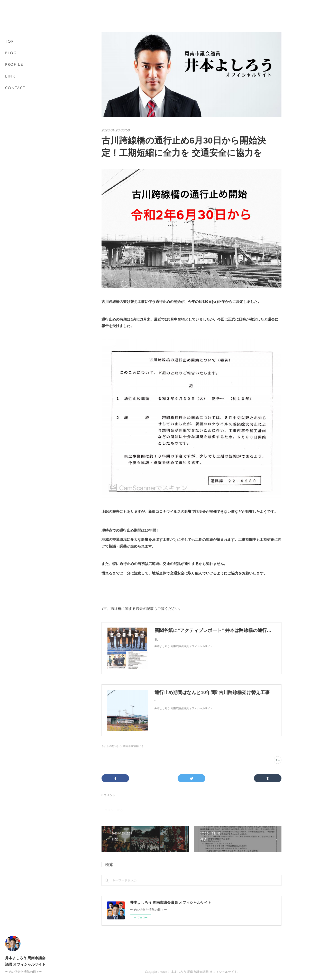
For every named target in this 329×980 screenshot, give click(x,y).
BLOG (11, 53)
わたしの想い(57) (112, 746)
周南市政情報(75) (133, 746)
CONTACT (15, 88)
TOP (10, 42)
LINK (10, 77)
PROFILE (14, 65)
